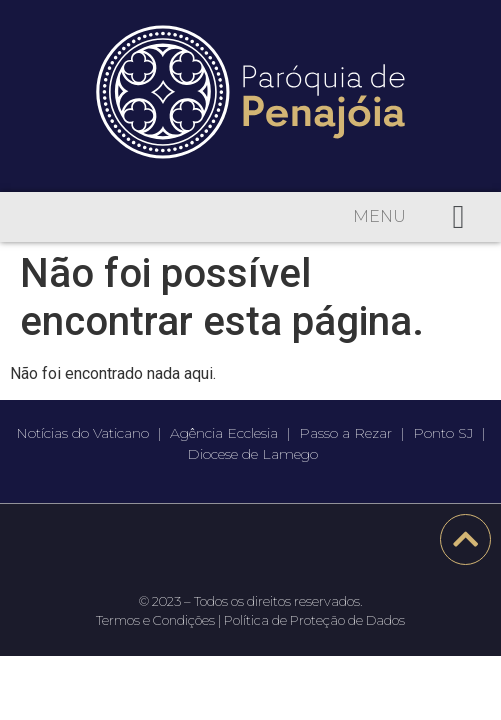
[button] (458, 217)
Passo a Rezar (345, 433)
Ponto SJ (443, 433)
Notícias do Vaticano (82, 433)
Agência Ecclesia (224, 433)
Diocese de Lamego (252, 454)
